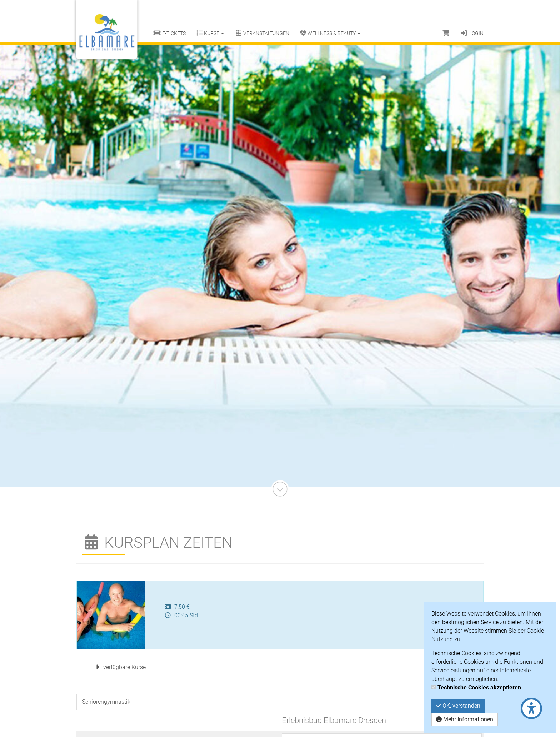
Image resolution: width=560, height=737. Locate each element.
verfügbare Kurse (119, 667)
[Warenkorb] (446, 33)
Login (472, 33)
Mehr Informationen (465, 719)
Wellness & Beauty (330, 33)
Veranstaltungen (262, 33)
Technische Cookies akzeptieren (479, 688)
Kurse (210, 33)
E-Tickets (169, 33)
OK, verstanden (458, 706)
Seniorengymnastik (106, 702)
